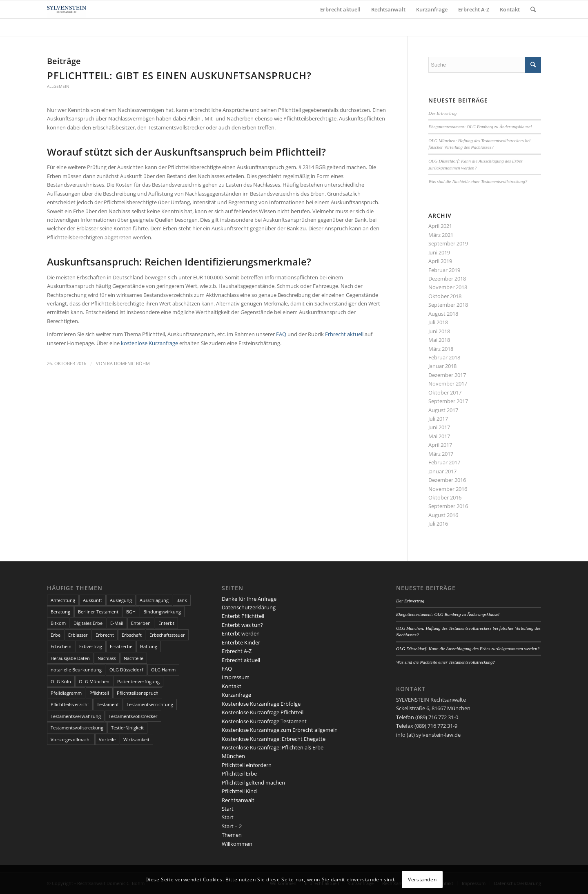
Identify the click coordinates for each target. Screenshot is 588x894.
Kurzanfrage (236, 695)
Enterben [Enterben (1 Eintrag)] (141, 623)
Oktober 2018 (445, 296)
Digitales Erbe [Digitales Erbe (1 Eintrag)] (88, 623)
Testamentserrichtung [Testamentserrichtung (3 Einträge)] (150, 704)
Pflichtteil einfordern (247, 765)
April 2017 (440, 445)
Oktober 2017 (445, 392)
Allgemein (58, 86)
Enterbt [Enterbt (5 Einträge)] (166, 623)
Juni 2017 (439, 427)
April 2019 (440, 261)
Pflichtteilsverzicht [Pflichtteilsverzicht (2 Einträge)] (70, 704)
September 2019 (448, 243)
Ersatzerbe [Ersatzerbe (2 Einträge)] (121, 646)
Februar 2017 (444, 462)
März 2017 (441, 454)
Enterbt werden (241, 633)
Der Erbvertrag (442, 113)
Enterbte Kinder (241, 642)
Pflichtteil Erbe (239, 774)
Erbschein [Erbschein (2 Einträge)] (61, 646)
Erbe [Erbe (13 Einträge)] (56, 635)
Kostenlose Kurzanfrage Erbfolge (261, 704)
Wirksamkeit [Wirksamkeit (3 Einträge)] (136, 739)
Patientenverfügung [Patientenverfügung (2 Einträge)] (138, 681)
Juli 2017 (438, 419)
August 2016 (443, 515)
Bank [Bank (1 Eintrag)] (182, 600)
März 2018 (441, 349)
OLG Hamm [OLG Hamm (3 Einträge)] (163, 670)
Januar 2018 (442, 366)
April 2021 (440, 226)
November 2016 (448, 489)
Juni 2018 (439, 331)
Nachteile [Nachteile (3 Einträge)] (134, 658)
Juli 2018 (438, 322)
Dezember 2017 (447, 375)
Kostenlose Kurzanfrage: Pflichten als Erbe (273, 747)
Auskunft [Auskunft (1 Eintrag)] (92, 600)
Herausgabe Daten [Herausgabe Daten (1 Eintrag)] (70, 658)
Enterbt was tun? (242, 625)
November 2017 (448, 383)
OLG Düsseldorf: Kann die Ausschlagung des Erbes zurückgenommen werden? (468, 649)
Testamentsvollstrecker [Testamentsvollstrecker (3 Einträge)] (133, 716)
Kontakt (232, 686)
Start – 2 (232, 826)
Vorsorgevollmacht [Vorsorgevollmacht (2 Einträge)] (71, 739)
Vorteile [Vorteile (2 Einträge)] (107, 739)
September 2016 (448, 506)
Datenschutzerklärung (249, 607)
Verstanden (422, 880)
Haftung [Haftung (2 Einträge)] (149, 646)
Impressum (236, 677)
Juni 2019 (439, 252)
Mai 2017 (439, 436)
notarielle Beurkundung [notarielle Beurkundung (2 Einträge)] (76, 670)
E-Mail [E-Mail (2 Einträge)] (117, 623)
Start (228, 809)
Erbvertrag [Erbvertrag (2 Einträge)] (91, 646)
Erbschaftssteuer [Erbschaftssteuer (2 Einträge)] (167, 635)
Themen (232, 835)
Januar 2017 (442, 471)
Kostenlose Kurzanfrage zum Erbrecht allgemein (280, 730)
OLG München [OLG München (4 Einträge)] (94, 681)
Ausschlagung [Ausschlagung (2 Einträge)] (154, 600)
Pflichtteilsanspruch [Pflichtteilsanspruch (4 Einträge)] (138, 693)
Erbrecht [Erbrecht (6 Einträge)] (105, 635)
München (233, 756)
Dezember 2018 (447, 279)
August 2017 (443, 410)
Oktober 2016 (445, 497)
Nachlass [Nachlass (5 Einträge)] (107, 658)
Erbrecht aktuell (344, 334)
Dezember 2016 (447, 480)
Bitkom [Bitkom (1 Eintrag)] (58, 623)
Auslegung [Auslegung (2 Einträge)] (121, 600)
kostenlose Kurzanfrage (149, 343)
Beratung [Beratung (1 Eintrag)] (60, 612)
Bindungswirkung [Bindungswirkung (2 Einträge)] (162, 612)
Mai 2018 (439, 340)
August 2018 (443, 314)
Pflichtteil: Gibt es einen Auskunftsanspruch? (179, 75)
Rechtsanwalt (238, 800)
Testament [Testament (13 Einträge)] (108, 704)
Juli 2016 (438, 524)
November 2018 (448, 287)
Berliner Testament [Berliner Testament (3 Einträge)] (98, 612)
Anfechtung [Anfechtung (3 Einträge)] (63, 600)
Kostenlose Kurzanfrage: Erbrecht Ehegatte (274, 739)
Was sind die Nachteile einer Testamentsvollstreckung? (478, 181)
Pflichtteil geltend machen (253, 783)
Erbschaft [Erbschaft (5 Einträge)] (132, 635)
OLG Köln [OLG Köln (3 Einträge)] (61, 681)
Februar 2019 (444, 270)
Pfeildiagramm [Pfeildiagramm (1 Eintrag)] (66, 693)
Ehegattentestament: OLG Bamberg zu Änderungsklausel (480, 127)
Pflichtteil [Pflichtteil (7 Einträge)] (99, 693)
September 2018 (448, 305)
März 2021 (441, 235)
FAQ (282, 334)
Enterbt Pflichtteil (243, 616)
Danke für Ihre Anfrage (249, 599)
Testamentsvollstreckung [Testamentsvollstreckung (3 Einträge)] (77, 728)
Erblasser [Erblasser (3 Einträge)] (78, 635)
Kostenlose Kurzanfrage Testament (264, 721)
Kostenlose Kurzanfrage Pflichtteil (263, 712)
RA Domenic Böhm (128, 363)
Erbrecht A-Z (237, 651)
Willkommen (237, 844)
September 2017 (448, 401)
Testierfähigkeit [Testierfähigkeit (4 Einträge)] (127, 728)
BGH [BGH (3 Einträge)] (131, 612)
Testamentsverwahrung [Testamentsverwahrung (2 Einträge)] (76, 716)
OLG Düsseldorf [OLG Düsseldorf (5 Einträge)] (126, 670)
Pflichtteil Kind (239, 791)
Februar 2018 (444, 357)
